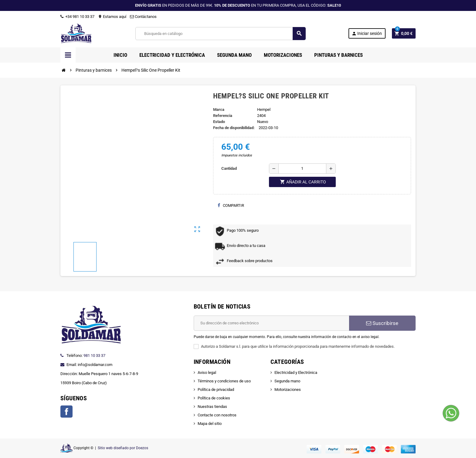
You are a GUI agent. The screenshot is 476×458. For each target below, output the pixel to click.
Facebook (66, 412)
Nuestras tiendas (212, 407)
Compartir (231, 205)
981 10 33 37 (94, 355)
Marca (219, 109)
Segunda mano (287, 381)
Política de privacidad (216, 390)
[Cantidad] (302, 169)
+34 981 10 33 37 (77, 17)
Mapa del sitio (210, 424)
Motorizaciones (288, 390)
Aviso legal (207, 373)
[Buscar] (220, 34)
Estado (219, 122)
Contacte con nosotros (217, 415)
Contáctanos (143, 17)
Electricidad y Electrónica (296, 373)
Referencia (223, 116)
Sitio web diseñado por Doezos (123, 448)
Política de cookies (214, 398)
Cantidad (229, 168)
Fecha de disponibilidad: (234, 128)
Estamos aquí (112, 17)
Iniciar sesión (367, 34)
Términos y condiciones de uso (224, 381)
